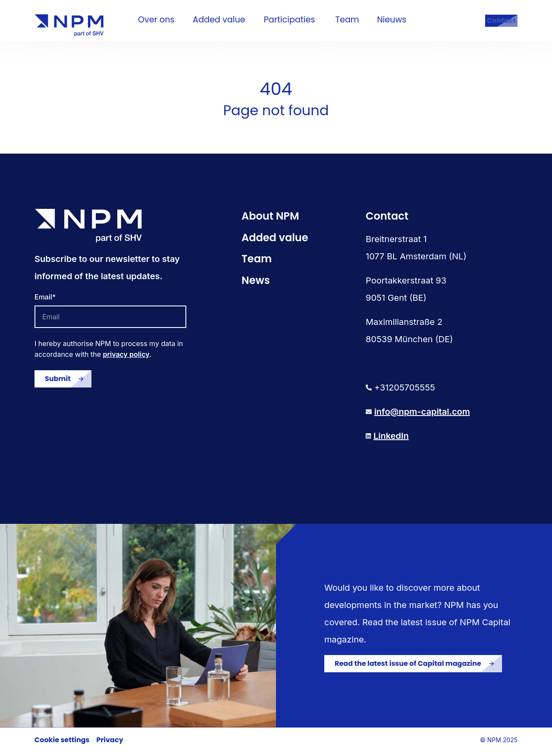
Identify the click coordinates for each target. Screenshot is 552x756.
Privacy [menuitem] (110, 744)
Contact (493, 23)
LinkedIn (391, 440)
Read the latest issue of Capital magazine (408, 667)
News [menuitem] (256, 284)
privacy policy (126, 358)
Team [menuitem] (257, 263)
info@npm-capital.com (422, 416)
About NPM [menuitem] (270, 220)
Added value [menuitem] (275, 241)
